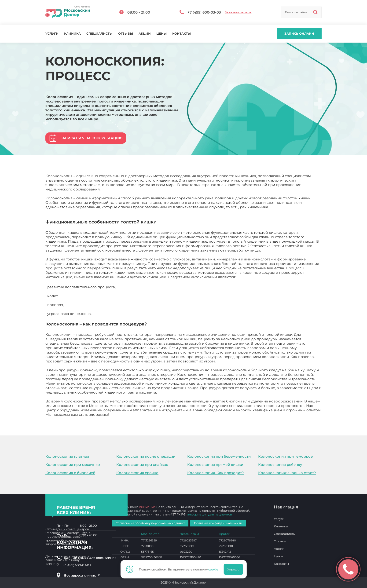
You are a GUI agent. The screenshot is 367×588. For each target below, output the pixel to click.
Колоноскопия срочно (137, 473)
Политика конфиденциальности (218, 523)
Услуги (52, 34)
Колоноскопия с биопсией (70, 473)
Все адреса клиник (82, 575)
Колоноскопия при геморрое (285, 456)
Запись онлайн (299, 33)
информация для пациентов (209, 514)
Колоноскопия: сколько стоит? (287, 473)
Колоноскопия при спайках (142, 465)
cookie (215, 569)
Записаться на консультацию (91, 138)
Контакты (182, 34)
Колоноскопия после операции (146, 456)
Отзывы (126, 34)
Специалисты (99, 34)
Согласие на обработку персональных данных (150, 523)
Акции (145, 34)
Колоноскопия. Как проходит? (216, 473)
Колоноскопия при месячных (73, 465)
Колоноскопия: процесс (132, 415)
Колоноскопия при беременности (219, 456)
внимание (147, 507)
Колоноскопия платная (67, 456)
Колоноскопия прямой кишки (215, 465)
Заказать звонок (238, 12)
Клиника (72, 34)
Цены (161, 34)
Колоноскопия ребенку (280, 465)
